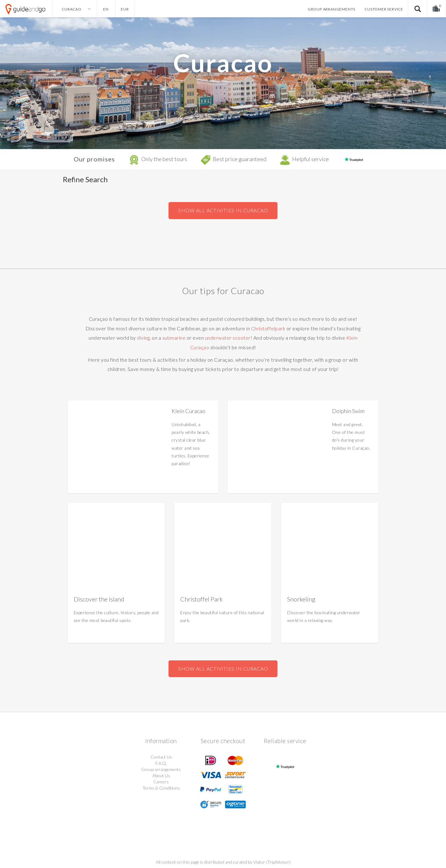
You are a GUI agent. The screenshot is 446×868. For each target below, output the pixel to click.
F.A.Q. (161, 763)
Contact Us (161, 757)
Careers (161, 782)
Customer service (384, 9)
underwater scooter (228, 338)
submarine (174, 338)
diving (143, 338)
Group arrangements (332, 9)
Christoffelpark (268, 328)
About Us (161, 775)
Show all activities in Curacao (223, 210)
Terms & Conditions (161, 788)
